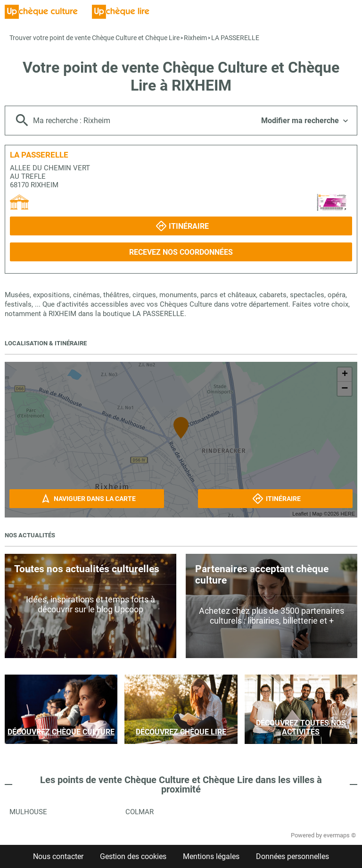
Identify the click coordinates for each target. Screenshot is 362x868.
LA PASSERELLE (235, 38)
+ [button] (345, 375)
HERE (348, 514)
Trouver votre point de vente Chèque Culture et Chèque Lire (95, 38)
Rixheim (195, 38)
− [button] (345, 389)
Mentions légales (211, 856)
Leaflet (300, 514)
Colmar (140, 812)
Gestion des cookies (133, 856)
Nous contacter (58, 856)
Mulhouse (28, 812)
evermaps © (340, 835)
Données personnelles (292, 856)
